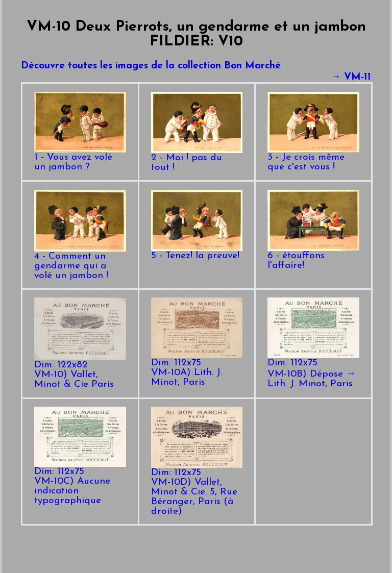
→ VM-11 (351, 77)
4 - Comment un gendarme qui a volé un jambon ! (80, 263)
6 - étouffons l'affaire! (313, 257)
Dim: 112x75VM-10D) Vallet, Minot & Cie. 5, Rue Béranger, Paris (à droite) (197, 489)
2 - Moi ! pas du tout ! (197, 159)
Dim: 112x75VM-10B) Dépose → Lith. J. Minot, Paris (313, 370)
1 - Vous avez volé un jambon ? (80, 159)
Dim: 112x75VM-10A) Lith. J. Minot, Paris (197, 369)
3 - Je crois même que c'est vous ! (313, 159)
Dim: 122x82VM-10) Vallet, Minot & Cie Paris (80, 371)
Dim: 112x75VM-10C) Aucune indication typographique (80, 483)
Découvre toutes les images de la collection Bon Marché (151, 66)
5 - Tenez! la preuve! (197, 252)
